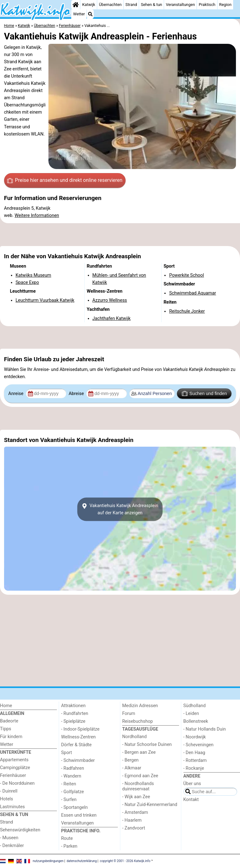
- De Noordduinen (17, 783)
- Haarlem (132, 820)
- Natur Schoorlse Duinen (147, 745)
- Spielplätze (73, 721)
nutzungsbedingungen (48, 861)
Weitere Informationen (37, 216)
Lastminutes (12, 807)
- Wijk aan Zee (136, 797)
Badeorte (9, 721)
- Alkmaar (132, 768)
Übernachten (110, 5)
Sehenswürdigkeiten (20, 830)
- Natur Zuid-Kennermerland (150, 805)
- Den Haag (194, 753)
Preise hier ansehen (65, 180)
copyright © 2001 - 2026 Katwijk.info (125, 861)
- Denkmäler (12, 846)
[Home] (76, 5)
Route (67, 838)
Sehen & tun (152, 5)
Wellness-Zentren (79, 737)
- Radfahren (73, 768)
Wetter (79, 14)
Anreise (17, 394)
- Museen (9, 838)
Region (225, 5)
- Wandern (71, 776)
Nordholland (134, 737)
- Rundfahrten (75, 714)
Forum (129, 714)
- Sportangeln (75, 807)
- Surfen (69, 800)
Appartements (14, 760)
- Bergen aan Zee (139, 752)
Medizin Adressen (140, 706)
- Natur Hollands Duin (205, 729)
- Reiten (69, 784)
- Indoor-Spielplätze (80, 729)
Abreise (77, 394)
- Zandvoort (134, 828)
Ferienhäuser (13, 776)
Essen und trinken (79, 815)
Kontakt (191, 800)
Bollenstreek (196, 721)
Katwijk (89, 5)
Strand (131, 5)
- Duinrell (9, 791)
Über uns (192, 784)
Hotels (7, 799)
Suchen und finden (204, 393)
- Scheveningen (199, 745)
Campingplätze (15, 768)
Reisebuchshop (137, 721)
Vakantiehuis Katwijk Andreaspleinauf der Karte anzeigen (120, 509)
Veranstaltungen (180, 5)
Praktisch (207, 5)
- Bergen (130, 760)
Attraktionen (73, 706)
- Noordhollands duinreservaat (138, 786)
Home (6, 706)
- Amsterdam (135, 812)
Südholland (195, 706)
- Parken (69, 846)
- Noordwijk (195, 737)
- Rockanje (194, 768)
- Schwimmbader (78, 760)
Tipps (6, 729)
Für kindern (11, 737)
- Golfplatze (73, 792)
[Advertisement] (120, 234)
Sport (67, 753)
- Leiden (191, 714)
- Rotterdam (195, 760)
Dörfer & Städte (77, 745)
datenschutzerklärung (82, 861)
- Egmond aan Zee (140, 776)
